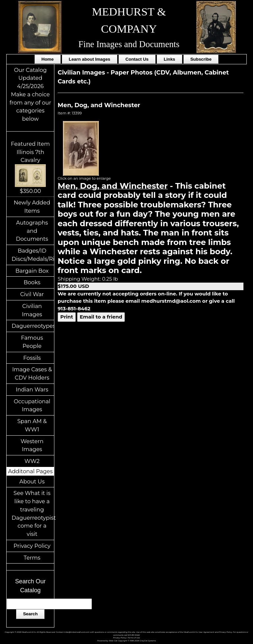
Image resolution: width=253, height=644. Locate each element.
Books (32, 282)
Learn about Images (90, 59)
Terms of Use (134, 638)
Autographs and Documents (32, 231)
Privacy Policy (32, 546)
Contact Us (137, 59)
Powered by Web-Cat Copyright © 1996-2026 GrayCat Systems (127, 641)
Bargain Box (32, 271)
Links (169, 59)
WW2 (32, 461)
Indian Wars (32, 389)
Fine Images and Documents (129, 44)
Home (48, 59)
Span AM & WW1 (32, 425)
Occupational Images (32, 405)
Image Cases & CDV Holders (32, 373)
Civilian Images (32, 310)
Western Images (32, 445)
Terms (32, 558)
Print (67, 317)
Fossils (32, 358)
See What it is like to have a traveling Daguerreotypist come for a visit (33, 513)
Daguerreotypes (33, 326)
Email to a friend (101, 317)
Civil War (32, 294)
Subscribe (201, 59)
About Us (32, 481)
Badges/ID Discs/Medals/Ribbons (33, 255)
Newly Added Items (32, 207)
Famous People (32, 342)
